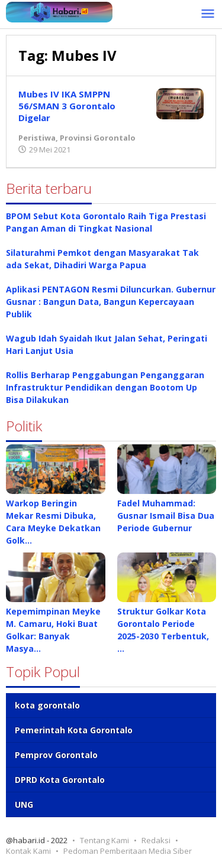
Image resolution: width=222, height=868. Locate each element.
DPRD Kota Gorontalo (60, 780)
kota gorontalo (47, 705)
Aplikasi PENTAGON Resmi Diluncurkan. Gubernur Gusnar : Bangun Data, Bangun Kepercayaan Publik (111, 302)
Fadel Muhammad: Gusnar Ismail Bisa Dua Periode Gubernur (166, 516)
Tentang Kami (104, 840)
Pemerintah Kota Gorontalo (74, 730)
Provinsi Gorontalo (98, 138)
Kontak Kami (28, 851)
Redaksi (156, 840)
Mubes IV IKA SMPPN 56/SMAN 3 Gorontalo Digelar (67, 106)
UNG (24, 804)
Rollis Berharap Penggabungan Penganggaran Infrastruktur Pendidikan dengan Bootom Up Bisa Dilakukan (105, 387)
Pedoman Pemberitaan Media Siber (128, 851)
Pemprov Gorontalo (56, 755)
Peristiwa (37, 138)
